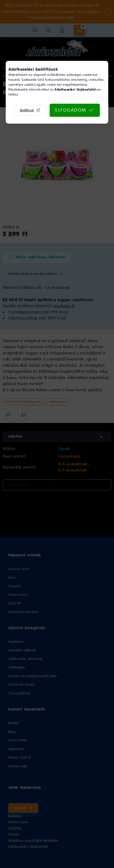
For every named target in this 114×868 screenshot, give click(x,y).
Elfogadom (71, 110)
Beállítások (27, 110)
